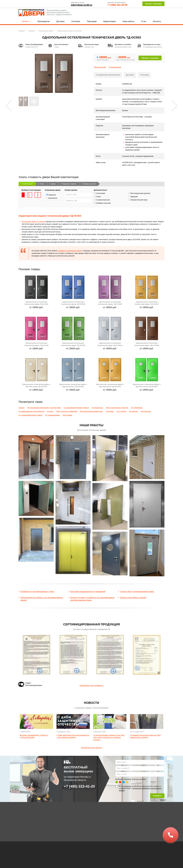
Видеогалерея (110, 21)
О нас (144, 21)
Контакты (157, 21)
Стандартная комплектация (108, 75)
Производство (44, 21)
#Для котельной (100, 67)
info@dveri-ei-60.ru (82, 5)
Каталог (26, 21)
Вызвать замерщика (153, 4)
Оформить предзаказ (150, 58)
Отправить (157, 796)
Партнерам (92, 21)
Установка (76, 21)
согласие (127, 786)
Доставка (61, 21)
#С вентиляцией (115, 67)
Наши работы (128, 21)
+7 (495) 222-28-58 (117, 5)
